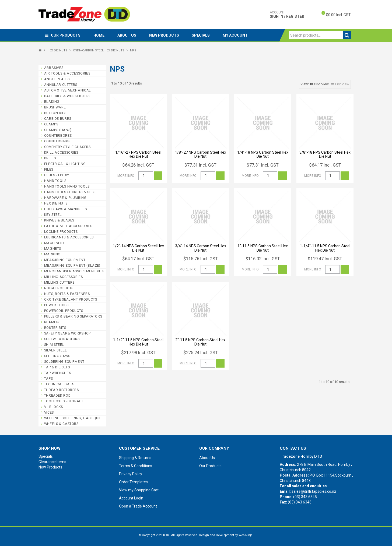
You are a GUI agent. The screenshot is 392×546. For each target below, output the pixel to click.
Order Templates (133, 482)
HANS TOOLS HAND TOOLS (67, 186)
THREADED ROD (57, 395)
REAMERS (52, 322)
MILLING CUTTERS (59, 282)
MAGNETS (53, 249)
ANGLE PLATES (57, 79)
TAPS (49, 378)
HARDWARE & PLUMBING (65, 198)
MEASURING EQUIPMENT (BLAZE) (72, 265)
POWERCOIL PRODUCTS (64, 311)
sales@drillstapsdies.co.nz (314, 491)
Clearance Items (52, 462)
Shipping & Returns (135, 458)
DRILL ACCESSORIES (61, 152)
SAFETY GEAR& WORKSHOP (67, 333)
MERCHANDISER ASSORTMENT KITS (74, 271)
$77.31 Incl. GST (200, 165)
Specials (203, 35)
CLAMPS (51, 124)
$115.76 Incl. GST (201, 259)
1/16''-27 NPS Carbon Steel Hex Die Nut (138, 154)
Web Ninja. (246, 535)
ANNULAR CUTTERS (61, 85)
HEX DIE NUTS (57, 50)
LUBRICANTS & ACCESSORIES (69, 237)
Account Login (131, 498)
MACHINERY (55, 243)
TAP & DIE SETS (57, 367)
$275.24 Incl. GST (201, 353)
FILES (49, 169)
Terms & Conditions (136, 466)
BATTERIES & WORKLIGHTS (67, 96)
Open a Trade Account (138, 506)
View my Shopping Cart (139, 490)
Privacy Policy (131, 474)
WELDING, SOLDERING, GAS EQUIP (73, 418)
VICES (49, 412)
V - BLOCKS (54, 407)
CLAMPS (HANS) (58, 130)
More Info (126, 176)
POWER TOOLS (56, 305)
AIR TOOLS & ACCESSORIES (67, 73)
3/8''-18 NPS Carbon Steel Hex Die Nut (325, 154)
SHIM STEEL (54, 345)
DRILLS (50, 158)
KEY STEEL (53, 215)
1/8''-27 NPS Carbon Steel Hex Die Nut (201, 154)
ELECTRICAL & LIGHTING (65, 164)
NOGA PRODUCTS (59, 288)
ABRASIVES (54, 68)
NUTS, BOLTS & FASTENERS (67, 294)
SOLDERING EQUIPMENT (64, 362)
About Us (128, 35)
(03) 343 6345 (305, 497)
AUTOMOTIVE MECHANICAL (68, 90)
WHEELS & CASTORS (61, 424)
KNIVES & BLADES (59, 220)
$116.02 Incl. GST (263, 259)
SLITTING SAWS (57, 356)
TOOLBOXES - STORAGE (64, 401)
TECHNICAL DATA (59, 384)
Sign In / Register (287, 15)
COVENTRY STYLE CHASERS (67, 147)
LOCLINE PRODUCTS (61, 232)
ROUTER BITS (55, 328)
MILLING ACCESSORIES (64, 277)
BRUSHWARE (55, 107)
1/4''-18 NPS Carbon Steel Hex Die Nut (263, 154)
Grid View (321, 84)
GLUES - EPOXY (57, 175)
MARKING (52, 254)
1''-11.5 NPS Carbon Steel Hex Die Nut (263, 248)
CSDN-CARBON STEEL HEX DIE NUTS (99, 50)
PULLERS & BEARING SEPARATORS (73, 316)
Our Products (66, 35)
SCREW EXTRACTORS (62, 339)
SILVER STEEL (56, 350)
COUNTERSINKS (57, 141)
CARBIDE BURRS (58, 119)
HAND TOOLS (55, 181)
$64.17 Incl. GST (325, 165)
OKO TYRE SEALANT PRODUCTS (71, 299)
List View (342, 84)
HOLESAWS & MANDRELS (66, 209)
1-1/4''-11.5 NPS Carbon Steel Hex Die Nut (325, 248)
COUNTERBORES (58, 135)
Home (100, 35)
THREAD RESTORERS (62, 390)
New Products (166, 35)
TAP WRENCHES (58, 373)
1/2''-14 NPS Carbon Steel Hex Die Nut (138, 248)
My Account (238, 35)
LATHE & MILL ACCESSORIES (68, 226)
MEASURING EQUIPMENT (65, 260)
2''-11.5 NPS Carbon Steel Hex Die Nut (200, 342)
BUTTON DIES (55, 113)
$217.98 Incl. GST (138, 353)
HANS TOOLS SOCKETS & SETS (70, 192)
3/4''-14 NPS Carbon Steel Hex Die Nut (201, 248)
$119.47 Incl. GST (325, 259)
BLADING (52, 102)
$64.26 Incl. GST (138, 165)
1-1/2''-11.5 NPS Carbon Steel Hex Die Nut (138, 342)
